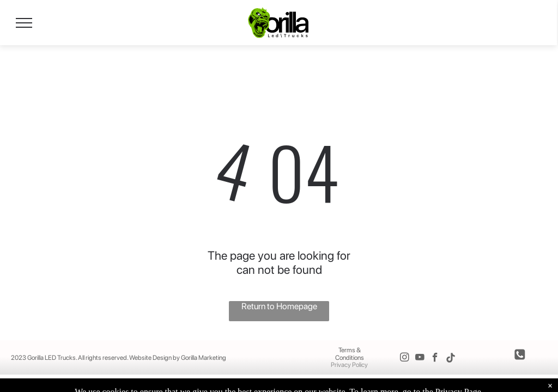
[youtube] (420, 359)
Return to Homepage (279, 306)
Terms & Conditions (350, 354)
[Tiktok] (450, 359)
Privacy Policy (349, 365)
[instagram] (405, 359)
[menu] (24, 23)
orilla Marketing (206, 358)
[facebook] (435, 359)
